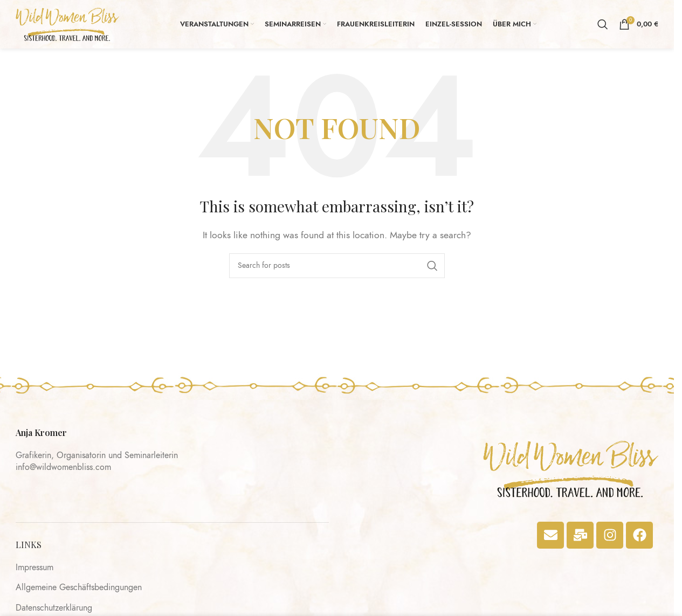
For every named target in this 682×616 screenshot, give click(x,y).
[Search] (603, 24)
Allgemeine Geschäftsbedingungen (79, 587)
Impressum (35, 567)
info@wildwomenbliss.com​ (63, 467)
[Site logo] (67, 24)
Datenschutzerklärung (54, 608)
